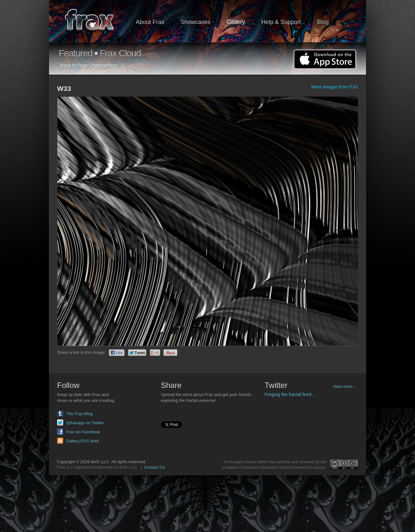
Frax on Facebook (83, 432)
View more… (345, 387)
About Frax (150, 22)
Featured (76, 53)
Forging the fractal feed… (290, 394)
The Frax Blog (79, 414)
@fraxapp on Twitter (85, 423)
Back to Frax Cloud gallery (89, 65)
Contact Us (154, 467)
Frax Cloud (120, 53)
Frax (94, 21)
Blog (323, 22)
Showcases (196, 22)
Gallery (236, 22)
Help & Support (281, 22)
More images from (335, 87)
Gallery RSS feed (82, 441)
